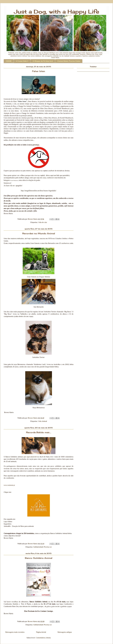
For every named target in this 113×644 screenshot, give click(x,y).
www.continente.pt (9, 485)
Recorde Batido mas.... (39, 432)
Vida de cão (43, 222)
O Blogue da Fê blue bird (43, 61)
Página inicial (41, 632)
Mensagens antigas (65, 632)
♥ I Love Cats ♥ (22, 61)
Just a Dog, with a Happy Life (57, 12)
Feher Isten (39, 71)
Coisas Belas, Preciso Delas (69, 61)
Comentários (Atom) (43, 638)
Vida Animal (43, 421)
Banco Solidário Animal (39, 558)
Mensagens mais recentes (15, 632)
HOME (9, 61)
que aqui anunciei (30, 457)
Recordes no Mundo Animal (39, 233)
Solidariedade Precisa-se (43, 547)
